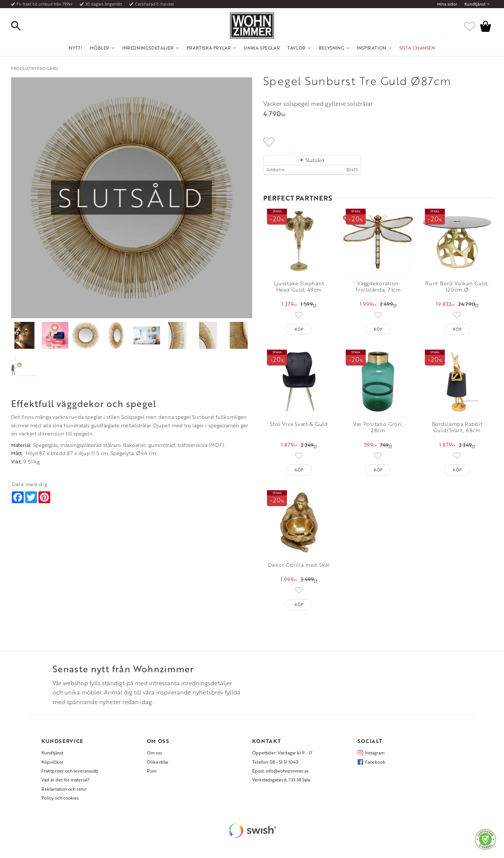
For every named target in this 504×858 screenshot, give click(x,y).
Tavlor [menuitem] (297, 48)
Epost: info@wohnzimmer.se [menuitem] (280, 771)
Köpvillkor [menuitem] (52, 762)
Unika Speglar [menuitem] (262, 48)
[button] (22, 26)
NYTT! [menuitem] (76, 48)
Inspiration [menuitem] (372, 48)
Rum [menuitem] (152, 771)
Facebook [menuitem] (375, 762)
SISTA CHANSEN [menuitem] (417, 48)
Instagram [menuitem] (375, 753)
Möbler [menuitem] (100, 48)
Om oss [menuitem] (154, 753)
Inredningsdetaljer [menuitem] (148, 48)
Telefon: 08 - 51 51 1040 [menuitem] (275, 762)
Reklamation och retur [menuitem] (64, 789)
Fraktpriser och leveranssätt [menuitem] (70, 771)
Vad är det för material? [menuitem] (65, 780)
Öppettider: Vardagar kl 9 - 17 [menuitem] (282, 753)
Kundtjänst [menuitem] (475, 4)
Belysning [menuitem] (331, 48)
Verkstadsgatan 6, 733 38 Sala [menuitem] (281, 780)
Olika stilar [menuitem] (158, 762)
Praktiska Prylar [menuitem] (209, 48)
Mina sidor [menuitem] (447, 4)
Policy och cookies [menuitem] (60, 798)
